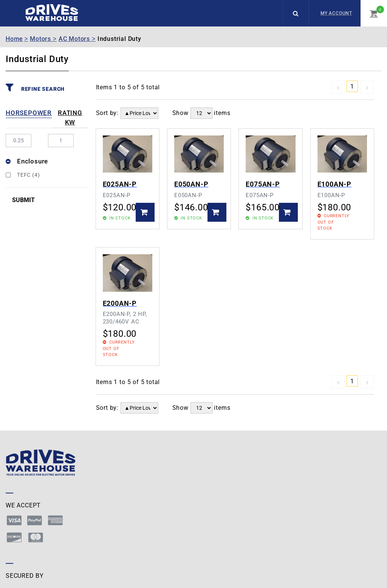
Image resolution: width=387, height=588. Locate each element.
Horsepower (29, 113)
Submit (23, 200)
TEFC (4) (23, 175)
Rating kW (70, 118)
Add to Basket (145, 212)
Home (14, 39)
